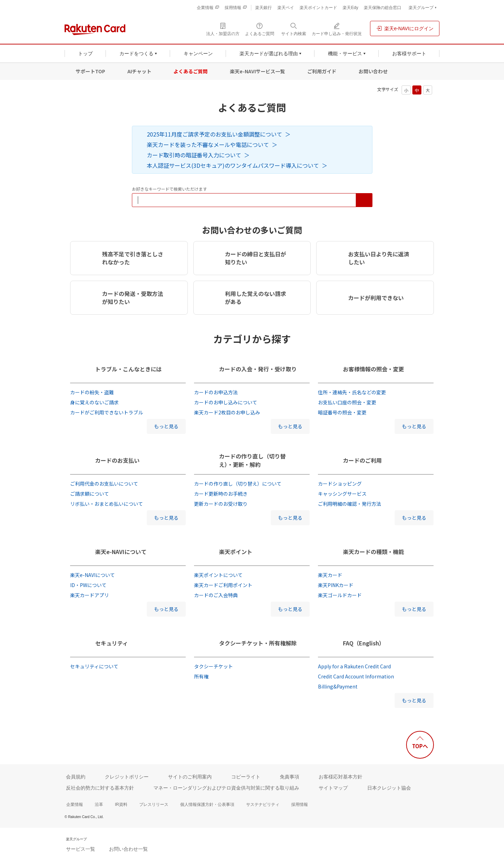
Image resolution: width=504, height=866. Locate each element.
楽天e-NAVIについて (121, 552)
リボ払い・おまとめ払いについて (107, 504)
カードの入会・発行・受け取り (258, 369)
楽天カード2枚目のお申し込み (227, 412)
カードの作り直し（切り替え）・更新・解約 (252, 460)
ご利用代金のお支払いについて (104, 484)
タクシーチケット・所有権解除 (258, 643)
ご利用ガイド (322, 71)
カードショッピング (340, 484)
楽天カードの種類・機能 (373, 552)
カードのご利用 (362, 460)
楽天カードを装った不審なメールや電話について (208, 145)
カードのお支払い (117, 460)
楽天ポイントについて (218, 575)
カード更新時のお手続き (221, 494)
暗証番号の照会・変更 (342, 412)
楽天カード (330, 575)
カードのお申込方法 (216, 392)
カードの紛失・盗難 (92, 392)
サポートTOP (90, 71)
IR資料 (121, 805)
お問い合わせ (373, 71)
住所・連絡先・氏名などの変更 (352, 392)
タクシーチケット (213, 666)
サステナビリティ (263, 805)
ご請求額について (90, 494)
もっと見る (166, 426)
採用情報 (300, 805)
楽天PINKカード (336, 585)
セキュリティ (112, 643)
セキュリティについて (94, 666)
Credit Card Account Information (356, 676)
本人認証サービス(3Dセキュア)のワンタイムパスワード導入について (233, 165)
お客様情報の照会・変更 (373, 369)
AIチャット (139, 71)
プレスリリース (154, 805)
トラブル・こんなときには (128, 369)
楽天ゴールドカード (340, 595)
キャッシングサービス (342, 494)
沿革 (99, 805)
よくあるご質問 (191, 71)
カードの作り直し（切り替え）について (238, 484)
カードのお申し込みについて (226, 402)
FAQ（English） (364, 643)
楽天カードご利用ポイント (223, 585)
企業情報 (75, 805)
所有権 (201, 676)
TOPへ (420, 746)
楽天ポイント (236, 552)
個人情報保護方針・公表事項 (207, 805)
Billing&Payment (338, 686)
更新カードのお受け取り (221, 504)
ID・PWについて (88, 585)
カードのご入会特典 (216, 595)
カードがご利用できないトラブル (107, 412)
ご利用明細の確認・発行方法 (350, 504)
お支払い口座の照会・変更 (347, 402)
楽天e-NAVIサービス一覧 (257, 71)
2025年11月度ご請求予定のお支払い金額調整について (215, 134)
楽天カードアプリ (90, 595)
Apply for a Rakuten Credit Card (354, 666)
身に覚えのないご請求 (94, 402)
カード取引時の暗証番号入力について (194, 155)
